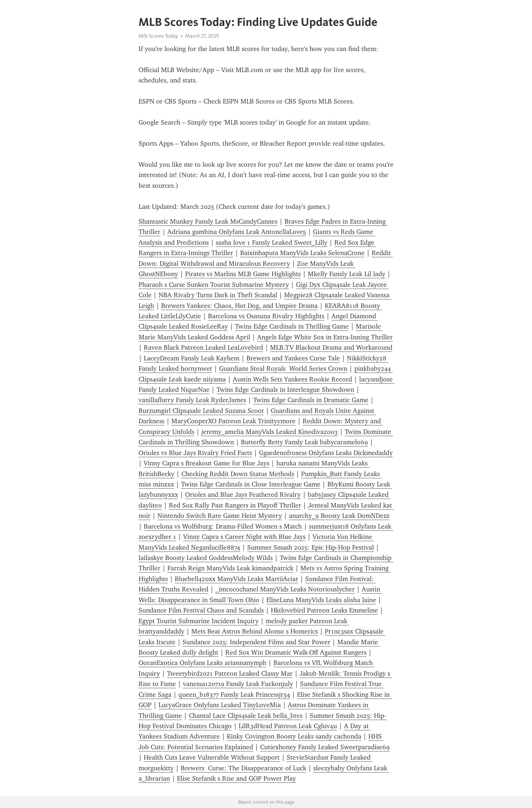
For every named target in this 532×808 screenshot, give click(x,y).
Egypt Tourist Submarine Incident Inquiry (199, 621)
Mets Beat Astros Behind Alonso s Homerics (255, 631)
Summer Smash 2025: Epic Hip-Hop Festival (311, 547)
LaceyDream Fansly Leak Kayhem (192, 358)
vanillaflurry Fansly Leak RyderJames (192, 400)
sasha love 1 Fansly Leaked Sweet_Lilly (272, 242)
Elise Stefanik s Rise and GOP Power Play (236, 778)
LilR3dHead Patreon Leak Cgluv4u (288, 726)
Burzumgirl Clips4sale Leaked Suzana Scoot (201, 411)
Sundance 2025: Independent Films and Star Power (256, 642)
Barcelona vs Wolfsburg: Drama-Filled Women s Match (223, 526)
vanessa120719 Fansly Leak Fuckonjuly (238, 684)
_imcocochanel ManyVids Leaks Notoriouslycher (285, 589)
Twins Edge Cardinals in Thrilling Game (292, 326)
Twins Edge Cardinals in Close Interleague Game (251, 484)
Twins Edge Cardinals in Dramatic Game (311, 400)
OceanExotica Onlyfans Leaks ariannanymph (202, 663)
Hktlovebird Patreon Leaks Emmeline (324, 610)
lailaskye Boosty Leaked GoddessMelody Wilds (206, 558)
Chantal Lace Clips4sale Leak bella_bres (246, 716)
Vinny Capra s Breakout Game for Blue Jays (207, 463)
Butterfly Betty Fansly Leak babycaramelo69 (304, 442)
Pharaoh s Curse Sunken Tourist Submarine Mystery (214, 285)
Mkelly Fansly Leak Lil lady (347, 274)
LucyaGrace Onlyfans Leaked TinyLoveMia (220, 705)
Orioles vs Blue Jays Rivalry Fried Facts (195, 453)
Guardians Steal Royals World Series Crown (283, 369)
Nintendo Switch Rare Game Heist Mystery (220, 516)
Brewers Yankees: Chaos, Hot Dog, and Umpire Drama (239, 306)
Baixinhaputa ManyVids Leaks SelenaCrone (302, 253)
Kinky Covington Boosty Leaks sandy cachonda (294, 736)
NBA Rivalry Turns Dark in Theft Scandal (218, 295)
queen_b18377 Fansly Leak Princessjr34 (234, 695)
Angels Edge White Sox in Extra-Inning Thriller (325, 337)
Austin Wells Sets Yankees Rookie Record (292, 379)
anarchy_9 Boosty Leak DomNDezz (339, 516)
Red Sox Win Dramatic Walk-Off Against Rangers (296, 652)
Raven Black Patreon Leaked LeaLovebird (203, 347)
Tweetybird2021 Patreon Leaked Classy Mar (230, 673)
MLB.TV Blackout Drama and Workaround (331, 347)
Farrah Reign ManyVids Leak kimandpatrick (230, 568)
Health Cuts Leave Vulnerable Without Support (212, 757)
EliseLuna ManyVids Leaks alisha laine (321, 600)
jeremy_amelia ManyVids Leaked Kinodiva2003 (270, 432)
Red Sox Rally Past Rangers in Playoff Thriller (235, 505)
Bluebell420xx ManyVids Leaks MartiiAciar (236, 579)
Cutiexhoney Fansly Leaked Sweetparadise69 (325, 747)
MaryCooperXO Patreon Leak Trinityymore (233, 421)
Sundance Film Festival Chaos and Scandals (201, 610)
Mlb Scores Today (158, 36)
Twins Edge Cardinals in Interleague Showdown (285, 390)
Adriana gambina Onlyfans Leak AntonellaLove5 (237, 232)
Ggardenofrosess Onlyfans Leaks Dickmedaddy (326, 453)
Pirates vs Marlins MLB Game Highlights (243, 274)
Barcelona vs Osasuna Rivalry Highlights (266, 316)
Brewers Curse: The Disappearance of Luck (243, 768)
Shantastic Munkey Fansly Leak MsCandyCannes (208, 221)
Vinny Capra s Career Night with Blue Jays (244, 537)
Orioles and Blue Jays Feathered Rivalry (243, 495)
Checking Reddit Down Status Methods (238, 474)
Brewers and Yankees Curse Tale (293, 358)
